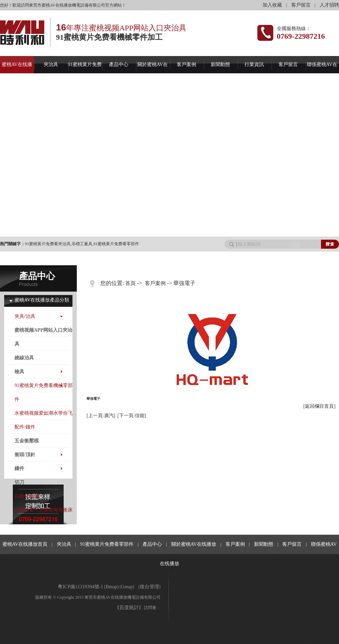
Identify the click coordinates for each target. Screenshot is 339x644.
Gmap (127, 587)
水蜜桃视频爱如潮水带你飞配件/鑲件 (44, 420)
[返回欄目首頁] (319, 406)
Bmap (111, 587)
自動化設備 (27, 496)
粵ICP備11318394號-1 (80, 587)
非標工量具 (82, 244)
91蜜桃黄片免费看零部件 (116, 244)
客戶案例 (186, 65)
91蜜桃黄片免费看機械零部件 (44, 392)
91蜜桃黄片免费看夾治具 (48, 244)
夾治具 (51, 65)
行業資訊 (254, 65)
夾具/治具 (25, 316)
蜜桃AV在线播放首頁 (25, 544)
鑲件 (19, 468)
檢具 (19, 372)
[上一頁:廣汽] (101, 416)
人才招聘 (329, 5)
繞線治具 (24, 358)
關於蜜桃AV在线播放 (194, 544)
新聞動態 (220, 65)
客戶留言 (301, 5)
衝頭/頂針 (25, 455)
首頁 (130, 283)
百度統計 (129, 608)
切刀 (19, 482)
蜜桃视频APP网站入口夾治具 (43, 337)
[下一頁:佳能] (132, 416)
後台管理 (149, 587)
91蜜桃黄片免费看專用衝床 (44, 510)
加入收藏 (272, 5)
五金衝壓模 (27, 441)
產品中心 (119, 65)
